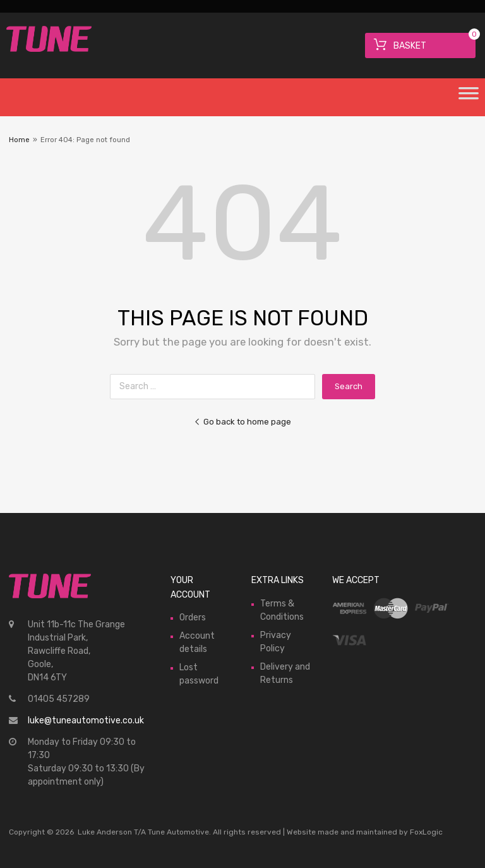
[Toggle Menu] (469, 97)
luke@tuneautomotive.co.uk (86, 720)
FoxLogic (426, 832)
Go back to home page (242, 422)
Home (19, 140)
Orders (193, 618)
